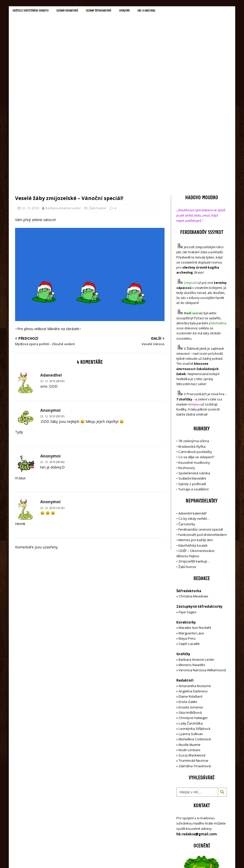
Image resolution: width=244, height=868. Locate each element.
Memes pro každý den (196, 432)
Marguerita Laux (191, 525)
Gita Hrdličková (190, 605)
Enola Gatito (188, 594)
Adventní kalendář (192, 405)
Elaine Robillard (190, 589)
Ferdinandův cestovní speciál (201, 421)
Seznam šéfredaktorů (107, 11)
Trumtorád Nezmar (194, 653)
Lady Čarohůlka (191, 615)
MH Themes (86, 857)
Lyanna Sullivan (191, 626)
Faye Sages (188, 504)
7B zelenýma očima (194, 333)
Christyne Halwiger (193, 610)
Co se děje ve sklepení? (196, 349)
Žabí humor (98, 100)
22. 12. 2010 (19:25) (52, 400)
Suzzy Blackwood (192, 647)
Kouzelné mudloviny (194, 354)
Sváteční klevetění (192, 371)
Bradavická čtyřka (192, 338)
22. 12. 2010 (30, 100)
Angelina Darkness (193, 583)
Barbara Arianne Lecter (63, 100)
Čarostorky (187, 416)
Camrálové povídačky (195, 344)
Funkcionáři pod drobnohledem (203, 427)
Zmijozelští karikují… (194, 453)
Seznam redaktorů (73, 11)
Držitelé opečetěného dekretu (33, 11)
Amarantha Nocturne (194, 578)
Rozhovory (187, 360)
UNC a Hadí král (159, 11)
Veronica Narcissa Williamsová (202, 562)
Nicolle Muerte (190, 637)
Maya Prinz (187, 530)
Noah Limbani (189, 642)
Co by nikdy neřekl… (194, 411)
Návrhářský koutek (193, 437)
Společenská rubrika (194, 365)
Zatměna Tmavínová (195, 658)
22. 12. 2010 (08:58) (52, 354)
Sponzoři (135, 11)
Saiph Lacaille (189, 536)
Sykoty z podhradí (192, 376)
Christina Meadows (193, 488)
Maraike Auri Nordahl (195, 520)
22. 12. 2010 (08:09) (52, 273)
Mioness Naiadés (192, 557)
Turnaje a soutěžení (193, 381)
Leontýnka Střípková (194, 621)
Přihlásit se (185, 836)
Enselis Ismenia (191, 599)
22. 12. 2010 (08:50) (52, 309)
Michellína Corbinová (195, 631)
